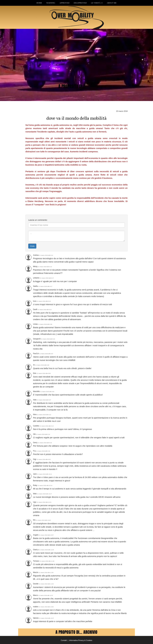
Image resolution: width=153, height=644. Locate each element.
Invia (32, 246)
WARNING (51, 3)
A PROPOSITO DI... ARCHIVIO (76, 632)
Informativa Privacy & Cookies (81, 640)
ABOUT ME (112, 3)
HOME (39, 3)
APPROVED (65, 3)
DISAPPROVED (80, 3)
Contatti (64, 640)
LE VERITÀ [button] (97, 3)
